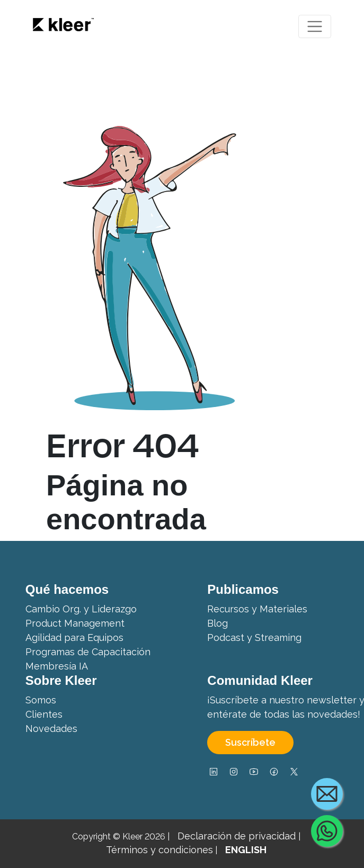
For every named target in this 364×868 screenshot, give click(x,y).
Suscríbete (250, 742)
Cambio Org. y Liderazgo (81, 609)
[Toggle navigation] (315, 27)
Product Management (75, 623)
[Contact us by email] (327, 794)
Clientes (44, 714)
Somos (41, 700)
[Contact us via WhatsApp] (327, 831)
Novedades (51, 729)
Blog (217, 623)
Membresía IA (57, 666)
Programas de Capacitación (88, 652)
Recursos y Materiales (257, 609)
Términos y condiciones (159, 850)
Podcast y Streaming (254, 638)
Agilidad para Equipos (74, 638)
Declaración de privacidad (238, 836)
